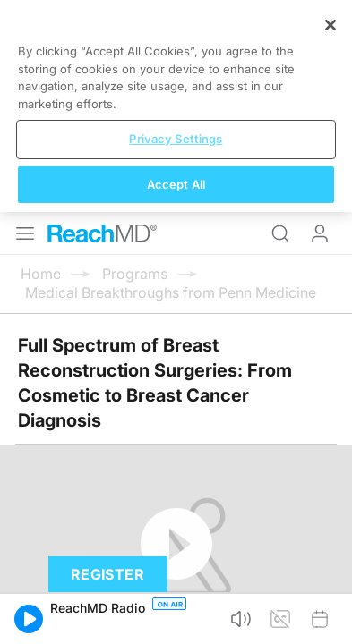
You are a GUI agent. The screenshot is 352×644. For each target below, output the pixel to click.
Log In (320, 21)
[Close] (331, 457)
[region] (176, 538)
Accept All (176, 615)
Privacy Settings (176, 571)
